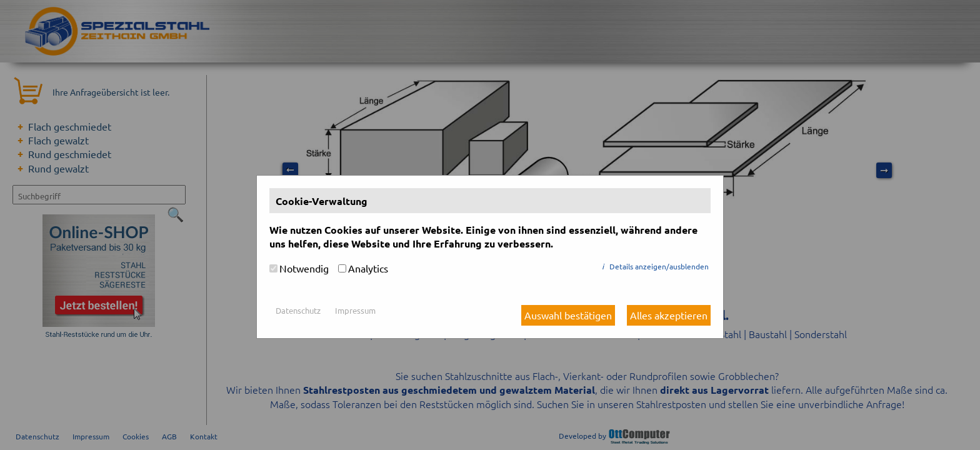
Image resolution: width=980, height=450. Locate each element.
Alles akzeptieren (669, 315)
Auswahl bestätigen (568, 315)
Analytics (368, 268)
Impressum (355, 310)
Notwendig (304, 268)
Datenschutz (298, 310)
